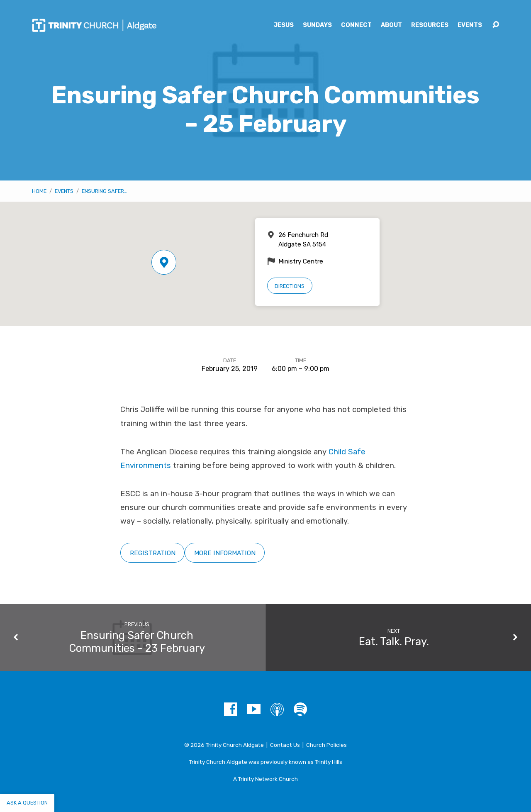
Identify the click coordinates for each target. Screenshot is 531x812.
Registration (153, 553)
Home (39, 191)
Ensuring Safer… (104, 191)
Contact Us (285, 745)
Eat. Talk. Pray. (394, 641)
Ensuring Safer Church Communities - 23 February (137, 642)
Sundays (317, 25)
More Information (225, 553)
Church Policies (326, 745)
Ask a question (27, 803)
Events (470, 25)
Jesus (284, 25)
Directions (290, 286)
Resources (430, 25)
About (391, 25)
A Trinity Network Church (265, 779)
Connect (356, 25)
